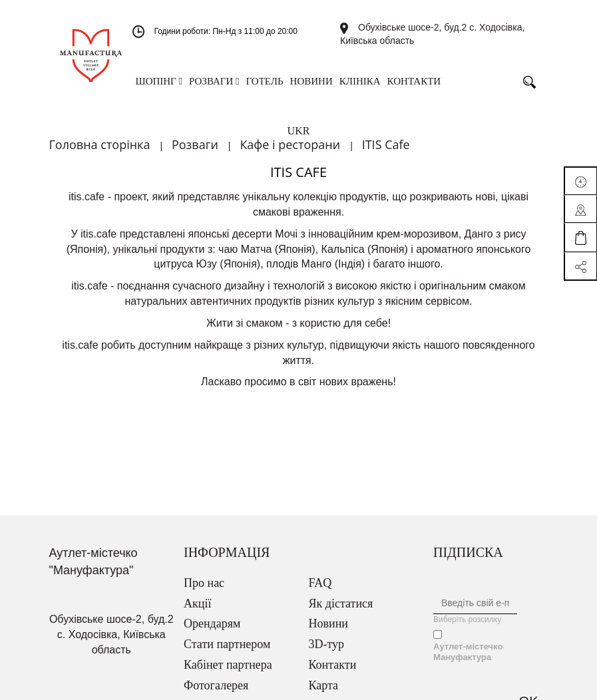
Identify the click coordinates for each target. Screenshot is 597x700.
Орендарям (212, 623)
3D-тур (327, 644)
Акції (197, 604)
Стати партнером (227, 644)
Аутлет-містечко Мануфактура (468, 652)
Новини (328, 623)
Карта (324, 685)
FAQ (320, 583)
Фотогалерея (216, 685)
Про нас (204, 583)
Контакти (333, 665)
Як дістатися (341, 604)
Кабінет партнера (228, 665)
